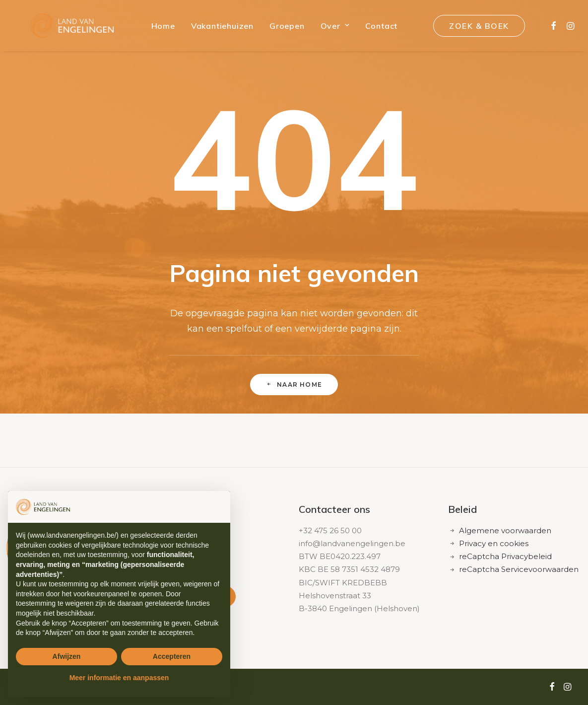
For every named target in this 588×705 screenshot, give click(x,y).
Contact (374, 28)
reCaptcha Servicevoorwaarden (519, 569)
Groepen (280, 28)
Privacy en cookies (494, 543)
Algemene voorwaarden (505, 530)
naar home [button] (294, 385)
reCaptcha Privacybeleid (505, 556)
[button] (551, 28)
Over (327, 28)
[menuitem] (156, 28)
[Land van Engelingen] (68, 28)
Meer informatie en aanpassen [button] (119, 678)
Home (156, 28)
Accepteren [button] (172, 656)
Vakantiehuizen (215, 28)
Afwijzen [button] (67, 656)
